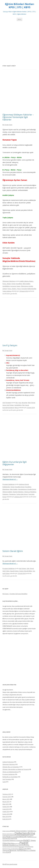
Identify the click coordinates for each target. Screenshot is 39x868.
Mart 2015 (6, 804)
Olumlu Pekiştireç (18, 492)
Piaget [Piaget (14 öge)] (24, 843)
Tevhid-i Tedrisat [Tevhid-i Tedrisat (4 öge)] (25, 847)
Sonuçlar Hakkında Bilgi (29, 289)
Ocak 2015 (6, 809)
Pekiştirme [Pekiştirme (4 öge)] (16, 844)
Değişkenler (6, 487)
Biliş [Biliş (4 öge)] (35, 831)
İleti (23, 405)
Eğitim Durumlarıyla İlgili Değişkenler (15, 463)
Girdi (4, 571)
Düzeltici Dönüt (20, 487)
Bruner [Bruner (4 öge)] (13, 834)
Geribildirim (6, 286)
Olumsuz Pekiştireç (30, 492)
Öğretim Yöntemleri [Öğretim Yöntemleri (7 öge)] (18, 850)
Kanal (27, 405)
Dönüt (13, 284)
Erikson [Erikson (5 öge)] (24, 835)
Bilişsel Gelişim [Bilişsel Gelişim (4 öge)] (7, 834)
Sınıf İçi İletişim (10, 345)
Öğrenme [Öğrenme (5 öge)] (6, 850)
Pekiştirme (12, 494)
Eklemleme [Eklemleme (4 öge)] (14, 835)
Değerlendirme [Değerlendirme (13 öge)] (25, 833)
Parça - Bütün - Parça (14, 289)
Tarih (4, 782)
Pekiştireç (6, 494)
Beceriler (25, 403)
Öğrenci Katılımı (7, 492)
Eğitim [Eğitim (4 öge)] (4, 837)
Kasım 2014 (6, 814)
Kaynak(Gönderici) (8, 408)
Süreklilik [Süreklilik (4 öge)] (27, 845)
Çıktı (28, 568)
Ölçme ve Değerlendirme (10, 772)
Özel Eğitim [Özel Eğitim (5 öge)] (27, 849)
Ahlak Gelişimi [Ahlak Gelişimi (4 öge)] (6, 831)
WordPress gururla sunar (10, 864)
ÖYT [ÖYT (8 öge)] (21, 848)
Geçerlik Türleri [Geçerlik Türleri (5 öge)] (26, 837)
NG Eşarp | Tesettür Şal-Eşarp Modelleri (15, 594)
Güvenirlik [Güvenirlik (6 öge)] (13, 838)
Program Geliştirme (9, 484)
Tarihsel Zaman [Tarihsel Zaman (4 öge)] (7, 847)
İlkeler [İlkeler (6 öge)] (33, 850)
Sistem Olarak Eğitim (13, 551)
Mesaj (17, 408)
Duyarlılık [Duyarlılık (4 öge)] (5, 835)
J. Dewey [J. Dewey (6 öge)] (32, 840)
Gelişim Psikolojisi (8, 762)
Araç (20, 403)
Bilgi (29, 403)
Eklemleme (6, 489)
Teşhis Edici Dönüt (22, 494)
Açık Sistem (22, 568)
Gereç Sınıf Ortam (8, 405)
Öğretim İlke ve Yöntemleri (11, 767)
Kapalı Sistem (14, 571)
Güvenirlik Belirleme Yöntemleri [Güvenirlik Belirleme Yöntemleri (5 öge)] (13, 841)
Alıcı (17, 403)
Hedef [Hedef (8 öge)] (26, 840)
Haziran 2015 (7, 797)
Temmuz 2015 (7, 794)
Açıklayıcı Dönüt (24, 484)
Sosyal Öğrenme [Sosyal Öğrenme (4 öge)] (20, 845)
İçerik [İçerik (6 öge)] (9, 852)
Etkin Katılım (26, 284)
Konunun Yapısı (15, 286)
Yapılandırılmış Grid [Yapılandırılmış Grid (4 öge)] (8, 849)
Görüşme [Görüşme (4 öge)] (34, 837)
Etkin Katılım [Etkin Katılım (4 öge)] (30, 835)
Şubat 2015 (6, 807)
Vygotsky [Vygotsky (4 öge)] (31, 847)
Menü (19, 19)
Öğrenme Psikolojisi (9, 281)
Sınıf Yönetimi (7, 403)
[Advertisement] (19, 43)
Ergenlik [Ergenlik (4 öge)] (20, 835)
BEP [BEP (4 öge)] (33, 831)
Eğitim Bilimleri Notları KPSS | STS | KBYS (20, 6)
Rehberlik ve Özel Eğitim (10, 777)
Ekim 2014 (6, 817)
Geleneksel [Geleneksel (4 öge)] (13, 837)
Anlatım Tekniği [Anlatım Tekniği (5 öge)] (27, 831)
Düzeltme (19, 284)
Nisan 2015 (6, 802)
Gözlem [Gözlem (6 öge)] (6, 838)
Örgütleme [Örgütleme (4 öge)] (16, 849)
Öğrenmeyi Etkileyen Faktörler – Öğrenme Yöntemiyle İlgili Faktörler (18, 117)
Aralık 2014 (6, 812)
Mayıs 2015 (6, 799)
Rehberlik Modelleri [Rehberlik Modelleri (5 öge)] (9, 845)
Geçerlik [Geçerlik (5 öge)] (19, 837)
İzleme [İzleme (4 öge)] (4, 852)
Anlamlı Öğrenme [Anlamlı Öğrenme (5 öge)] (16, 831)
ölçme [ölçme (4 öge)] (29, 851)
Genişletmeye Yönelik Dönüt (27, 489)
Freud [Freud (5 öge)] (8, 837)
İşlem (8, 571)
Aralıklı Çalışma (24, 281)
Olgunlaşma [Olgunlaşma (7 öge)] (8, 843)
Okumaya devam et (10, 479)
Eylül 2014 (6, 819)
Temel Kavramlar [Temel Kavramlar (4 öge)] (15, 847)
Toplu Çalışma (7, 291)
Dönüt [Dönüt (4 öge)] (9, 835)
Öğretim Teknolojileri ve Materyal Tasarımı (16, 769)
